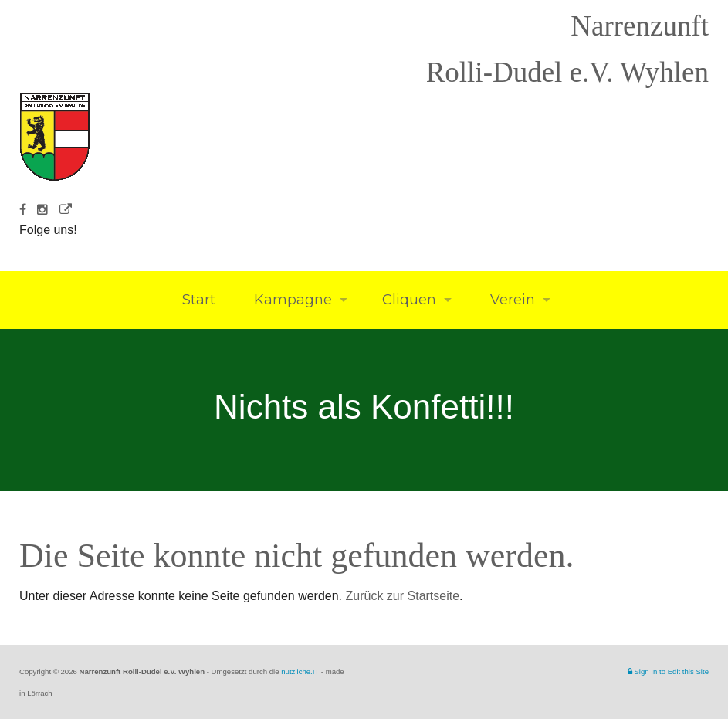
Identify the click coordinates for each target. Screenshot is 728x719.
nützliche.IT (300, 672)
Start (197, 300)
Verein (511, 300)
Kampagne (291, 300)
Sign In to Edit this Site (668, 672)
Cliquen (409, 300)
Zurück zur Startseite (403, 596)
